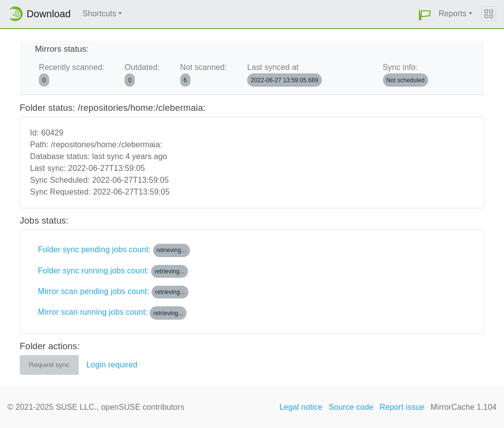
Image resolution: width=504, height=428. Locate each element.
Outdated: (142, 75)
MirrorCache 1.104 (464, 407)
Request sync (49, 365)
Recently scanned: (72, 75)
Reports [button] (453, 14)
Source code (351, 407)
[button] (425, 14)
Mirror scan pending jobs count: (113, 292)
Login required (112, 365)
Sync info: (406, 75)
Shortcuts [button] (100, 14)
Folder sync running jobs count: (113, 271)
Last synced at (284, 75)
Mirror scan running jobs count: (112, 313)
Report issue (402, 407)
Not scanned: (204, 75)
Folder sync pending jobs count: (114, 250)
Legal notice (301, 407)
